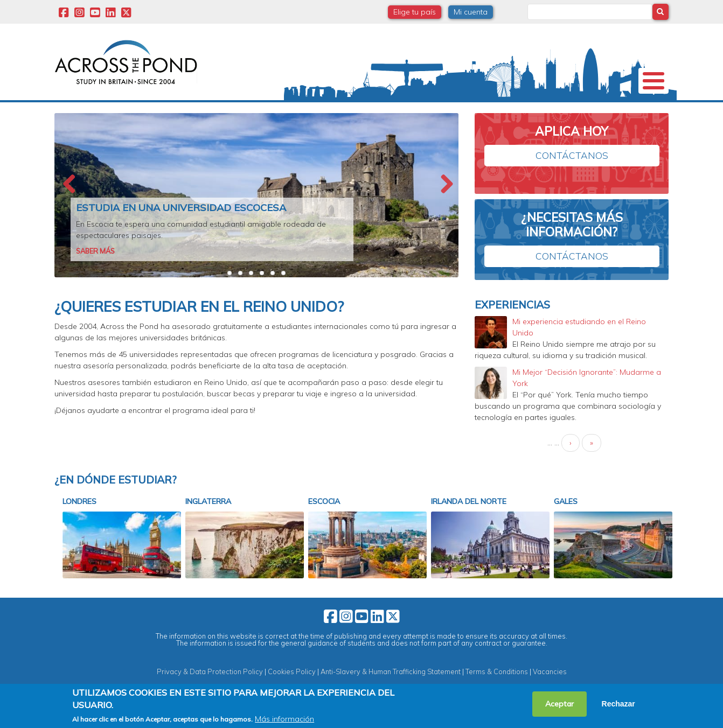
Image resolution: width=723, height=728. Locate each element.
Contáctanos (572, 173)
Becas (221, 110)
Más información (284, 719)
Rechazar (618, 704)
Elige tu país (415, 12)
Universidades (156, 110)
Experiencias (493, 110)
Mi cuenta (471, 12)
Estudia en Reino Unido (302, 110)
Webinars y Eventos (407, 110)
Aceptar (559, 704)
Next (445, 202)
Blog (553, 110)
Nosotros (85, 110)
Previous (68, 202)
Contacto (607, 110)
